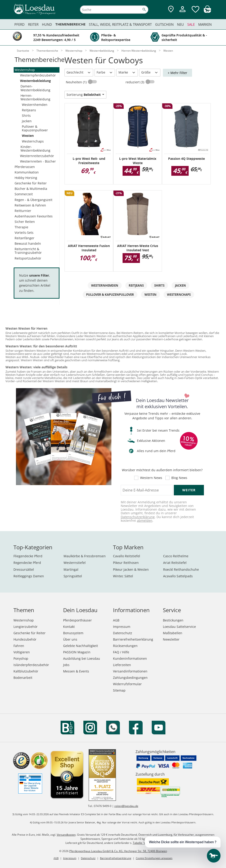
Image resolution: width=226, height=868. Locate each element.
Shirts (26, 116)
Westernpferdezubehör (38, 75)
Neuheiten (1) (77, 82)
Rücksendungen (125, 646)
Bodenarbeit (23, 678)
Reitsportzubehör (28, 258)
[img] (207, 11)
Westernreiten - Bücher (38, 161)
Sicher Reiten (25, 222)
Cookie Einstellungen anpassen (154, 858)
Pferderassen (25, 167)
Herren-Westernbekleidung (35, 97)
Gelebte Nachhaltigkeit (81, 646)
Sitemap (119, 690)
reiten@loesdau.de (126, 806)
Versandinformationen (130, 671)
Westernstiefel (75, 563)
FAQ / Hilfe (121, 652)
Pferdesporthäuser (77, 620)
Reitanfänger (24, 238)
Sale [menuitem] (191, 24)
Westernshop (25, 70)
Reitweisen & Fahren (30, 205)
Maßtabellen (173, 633)
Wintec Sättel (123, 576)
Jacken (27, 121)
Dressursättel (24, 569)
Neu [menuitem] (180, 24)
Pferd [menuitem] (19, 24)
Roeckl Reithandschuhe (181, 569)
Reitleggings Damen (29, 576)
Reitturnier (23, 211)
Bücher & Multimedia (31, 189)
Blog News (179, 478)
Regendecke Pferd (27, 563)
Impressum (122, 627)
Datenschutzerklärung (138, 517)
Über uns (70, 639)
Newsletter (171, 639)
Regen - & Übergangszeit (33, 200)
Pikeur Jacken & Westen (131, 569)
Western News (151, 478)
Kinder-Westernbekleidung (35, 149)
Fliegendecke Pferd (28, 556)
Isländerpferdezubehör (31, 665)
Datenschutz (123, 633)
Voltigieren (22, 652)
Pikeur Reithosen (126, 563)
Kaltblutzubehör (26, 671)
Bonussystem (73, 633)
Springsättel (73, 576)
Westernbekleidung (35, 81)
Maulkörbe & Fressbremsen (85, 556)
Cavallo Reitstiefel (127, 556)
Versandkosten (66, 835)
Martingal (71, 569)
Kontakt (69, 627)
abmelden (145, 521)
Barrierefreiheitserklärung (133, 639)
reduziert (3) (135, 82)
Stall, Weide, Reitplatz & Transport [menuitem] (120, 24)
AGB (116, 620)
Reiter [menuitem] (33, 24)
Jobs (66, 665)
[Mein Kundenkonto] (182, 13)
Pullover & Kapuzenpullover (35, 128)
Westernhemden (35, 105)
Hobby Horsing (26, 178)
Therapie (21, 227)
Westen (28, 136)
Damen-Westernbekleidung (35, 88)
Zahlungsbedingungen (130, 678)
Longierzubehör (26, 627)
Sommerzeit (24, 194)
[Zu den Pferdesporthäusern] (171, 9)
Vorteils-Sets (24, 233)
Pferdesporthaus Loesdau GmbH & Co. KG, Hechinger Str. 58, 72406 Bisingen (118, 851)
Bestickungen (173, 620)
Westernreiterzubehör (37, 156)
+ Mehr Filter (177, 73)
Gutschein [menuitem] (164, 24)
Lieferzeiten (122, 665)
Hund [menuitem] (47, 24)
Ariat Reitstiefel (175, 563)
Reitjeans (29, 110)
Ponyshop (21, 658)
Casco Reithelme (176, 556)
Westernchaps (33, 141)
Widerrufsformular (127, 684)
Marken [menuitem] (205, 24)
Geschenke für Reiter (31, 183)
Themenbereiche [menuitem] (70, 24)
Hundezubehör (25, 639)
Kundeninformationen (130, 658)
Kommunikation (27, 172)
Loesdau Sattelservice (179, 627)
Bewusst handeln (28, 243)
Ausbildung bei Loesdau (82, 658)
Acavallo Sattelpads (178, 576)
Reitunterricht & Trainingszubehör (28, 251)
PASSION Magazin (77, 652)
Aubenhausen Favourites (34, 216)
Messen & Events (76, 671)
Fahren (19, 646)
